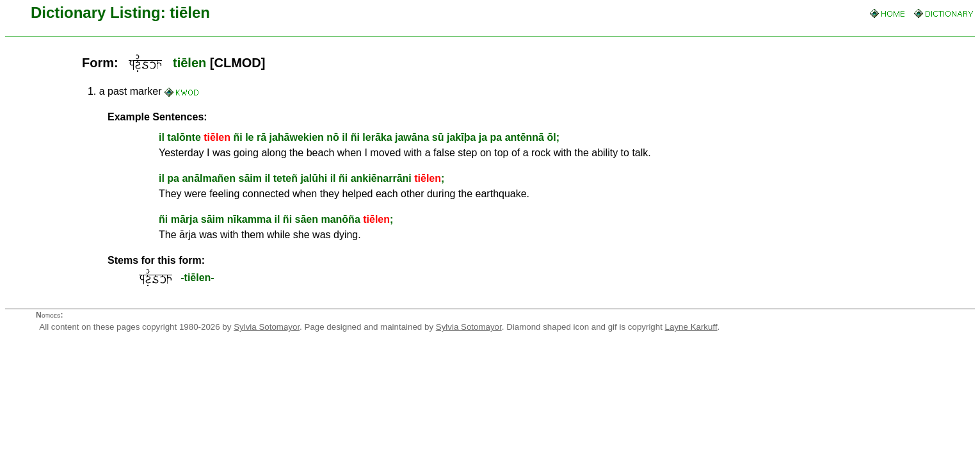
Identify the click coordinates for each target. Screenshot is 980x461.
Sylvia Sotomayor (267, 327)
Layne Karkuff (691, 327)
